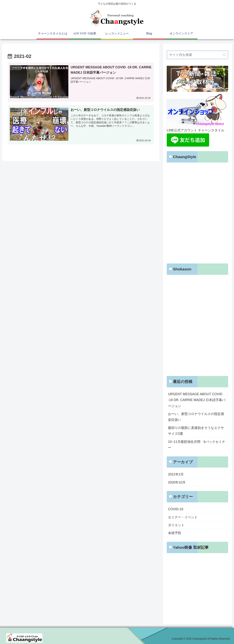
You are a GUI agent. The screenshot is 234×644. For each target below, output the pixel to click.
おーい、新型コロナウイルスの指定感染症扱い (196, 417)
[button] (224, 55)
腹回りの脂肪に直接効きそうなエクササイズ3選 (196, 431)
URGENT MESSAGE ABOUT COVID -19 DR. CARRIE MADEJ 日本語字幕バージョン (197, 400)
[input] (197, 55)
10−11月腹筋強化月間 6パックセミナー (197, 445)
